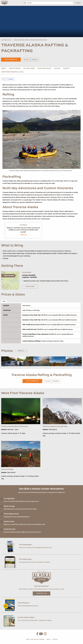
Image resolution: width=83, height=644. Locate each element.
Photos (57, 68)
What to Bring (15, 68)
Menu (78, 3)
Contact (66, 68)
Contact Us (42, 593)
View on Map (30, 287)
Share (10, 79)
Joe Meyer (23, 225)
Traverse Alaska (7, 469)
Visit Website (11, 60)
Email (35, 60)
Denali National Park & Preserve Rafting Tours (31, 40)
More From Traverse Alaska (12, 72)
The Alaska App (26, 559)
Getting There (29, 68)
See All (21, 351)
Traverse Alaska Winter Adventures (15, 426)
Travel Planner (24, 603)
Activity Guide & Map (26, 617)
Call (27, 60)
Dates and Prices (44, 68)
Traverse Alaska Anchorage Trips (55, 426)
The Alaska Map (26, 545)
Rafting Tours (6, 40)
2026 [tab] (4, 301)
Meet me (24, 235)
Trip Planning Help (41, 586)
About (4, 68)
